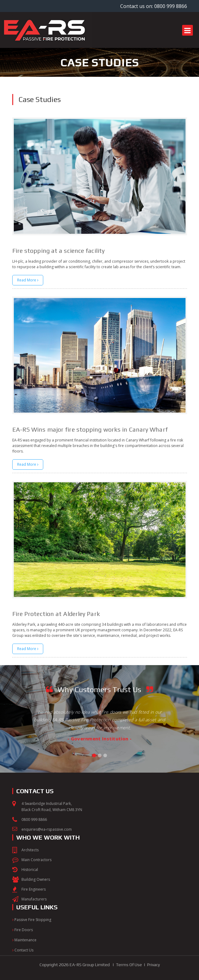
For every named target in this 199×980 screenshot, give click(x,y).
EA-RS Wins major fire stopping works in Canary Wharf (90, 429)
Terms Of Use (129, 965)
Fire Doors (23, 930)
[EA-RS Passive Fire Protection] (46, 15)
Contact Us (23, 950)
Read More (28, 280)
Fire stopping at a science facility (59, 251)
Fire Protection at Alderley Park (56, 614)
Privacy (153, 965)
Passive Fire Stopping (32, 920)
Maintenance (24, 940)
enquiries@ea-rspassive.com (47, 829)
